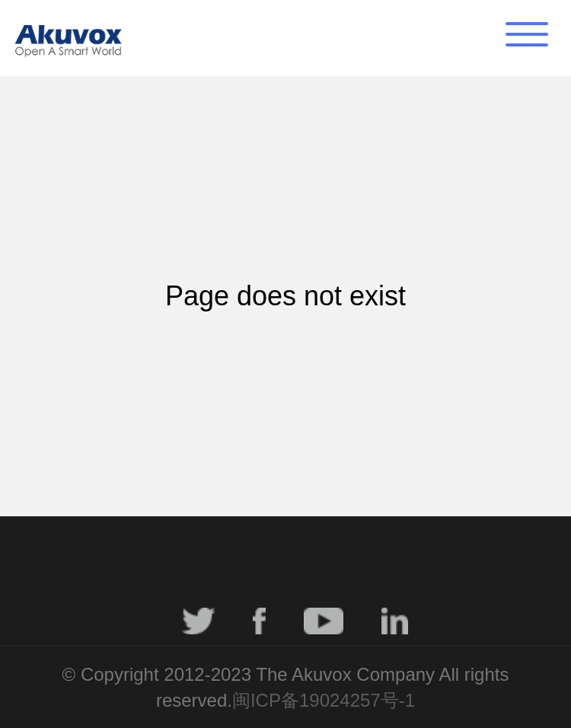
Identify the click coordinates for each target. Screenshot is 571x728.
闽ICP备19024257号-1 (324, 700)
